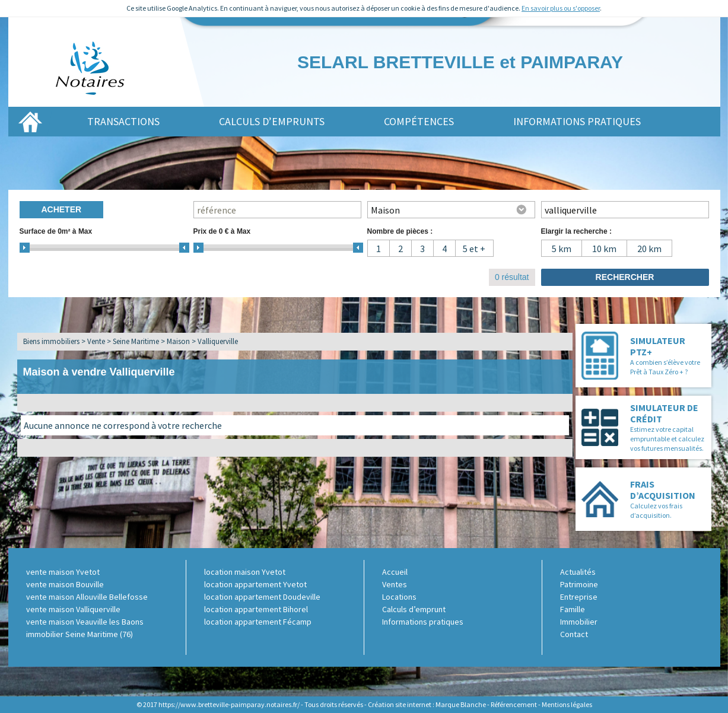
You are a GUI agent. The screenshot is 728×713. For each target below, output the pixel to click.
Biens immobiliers (51, 341)
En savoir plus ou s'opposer (561, 8)
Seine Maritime (136, 341)
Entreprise (579, 597)
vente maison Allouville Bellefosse (87, 597)
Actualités (578, 572)
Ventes (395, 584)
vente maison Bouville (65, 584)
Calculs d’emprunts (272, 121)
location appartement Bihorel (256, 609)
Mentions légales (567, 704)
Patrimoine (579, 584)
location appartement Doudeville (262, 597)
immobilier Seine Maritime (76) (80, 634)
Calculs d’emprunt (414, 609)
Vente (96, 341)
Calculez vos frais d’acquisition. (656, 510)
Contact (574, 634)
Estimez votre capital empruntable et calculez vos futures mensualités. (667, 439)
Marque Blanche (461, 704)
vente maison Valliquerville (73, 609)
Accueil (395, 572)
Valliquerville (218, 341)
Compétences (419, 121)
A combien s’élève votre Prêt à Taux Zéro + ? (665, 367)
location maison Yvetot (245, 572)
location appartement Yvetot (255, 584)
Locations (399, 597)
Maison (178, 341)
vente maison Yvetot (63, 572)
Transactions (123, 121)
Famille (573, 609)
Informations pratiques (577, 121)
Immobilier (579, 622)
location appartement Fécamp (258, 622)
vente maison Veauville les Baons (85, 622)
